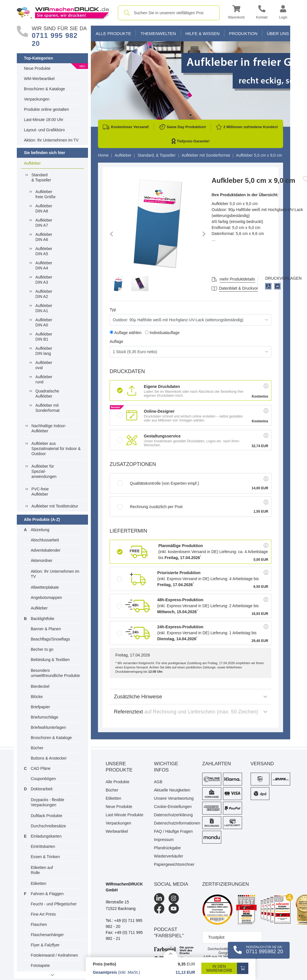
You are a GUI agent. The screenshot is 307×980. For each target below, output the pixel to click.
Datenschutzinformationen (174, 823)
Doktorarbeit (42, 789)
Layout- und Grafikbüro (44, 130)
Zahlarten (217, 764)
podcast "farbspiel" (169, 933)
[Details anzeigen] (171, 954)
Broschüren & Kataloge (44, 89)
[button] (236, 13)
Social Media (171, 884)
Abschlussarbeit (45, 540)
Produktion (243, 33)
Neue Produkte (37, 68)
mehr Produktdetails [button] (237, 279)
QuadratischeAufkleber (47, 394)
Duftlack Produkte (47, 816)
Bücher (37, 748)
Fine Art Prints (43, 914)
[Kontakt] (262, 13)
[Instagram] (174, 898)
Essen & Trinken (45, 857)
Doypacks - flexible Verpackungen (48, 802)
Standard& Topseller (41, 177)
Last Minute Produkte (124, 815)
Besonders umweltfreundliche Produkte (55, 673)
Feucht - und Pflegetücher (54, 904)
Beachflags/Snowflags (50, 639)
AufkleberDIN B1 (44, 337)
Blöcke (37, 697)
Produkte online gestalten (46, 109)
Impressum (164, 840)
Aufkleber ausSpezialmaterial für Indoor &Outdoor (56, 449)
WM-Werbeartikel (39, 79)
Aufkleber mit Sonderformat (47, 408)
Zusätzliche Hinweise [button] (191, 697)
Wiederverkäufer (169, 856)
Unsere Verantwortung (174, 798)
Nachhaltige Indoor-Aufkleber (49, 428)
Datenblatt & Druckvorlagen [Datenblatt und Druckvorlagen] (243, 288)
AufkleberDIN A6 (44, 237)
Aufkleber (32, 163)
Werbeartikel (117, 831)
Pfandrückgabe (167, 848)
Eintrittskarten (43, 846)
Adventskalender (46, 550)
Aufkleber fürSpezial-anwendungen (44, 471)
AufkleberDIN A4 (44, 265)
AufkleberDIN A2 (44, 294)
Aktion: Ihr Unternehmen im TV (51, 140)
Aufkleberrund (44, 379)
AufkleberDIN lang (44, 351)
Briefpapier (40, 707)
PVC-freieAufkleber (40, 492)
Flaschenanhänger (47, 935)
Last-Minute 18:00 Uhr (44, 120)
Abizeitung (40, 530)
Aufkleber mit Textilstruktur (55, 506)
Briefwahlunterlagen (48, 727)
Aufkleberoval (44, 365)
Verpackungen (37, 99)
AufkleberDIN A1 (44, 308)
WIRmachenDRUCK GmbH (124, 887)
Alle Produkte (113, 33)
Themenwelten (158, 33)
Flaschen (39, 924)
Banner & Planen (46, 629)
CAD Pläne (41, 768)
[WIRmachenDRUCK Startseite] (63, 13)
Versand (262, 764)
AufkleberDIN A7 (44, 223)
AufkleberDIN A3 (44, 280)
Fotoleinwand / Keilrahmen (54, 955)
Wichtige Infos (166, 767)
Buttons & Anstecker (49, 758)
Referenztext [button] (191, 712)
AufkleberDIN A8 (44, 208)
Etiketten (38, 883)
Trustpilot (216, 937)
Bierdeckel (40, 686)
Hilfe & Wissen (202, 33)
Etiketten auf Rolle (42, 870)
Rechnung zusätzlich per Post (150, 507)
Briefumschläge (45, 717)
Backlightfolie (43, 619)
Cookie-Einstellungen (173, 807)
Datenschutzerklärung (173, 815)
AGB (158, 782)
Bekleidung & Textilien (50, 660)
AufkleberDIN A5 (44, 251)
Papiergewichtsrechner (174, 864)
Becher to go (42, 649)
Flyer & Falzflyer (45, 945)
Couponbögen (43, 779)
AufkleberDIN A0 (44, 322)
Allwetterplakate (45, 587)
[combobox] (169, 13)
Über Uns (278, 33)
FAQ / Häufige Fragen (173, 831)
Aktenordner (42, 560)
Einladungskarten (46, 836)
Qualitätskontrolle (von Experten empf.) (158, 483)
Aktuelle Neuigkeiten (172, 790)
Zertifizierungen (226, 884)
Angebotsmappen (46, 598)
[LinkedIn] (159, 898)
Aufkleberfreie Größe (45, 194)
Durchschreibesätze (48, 826)
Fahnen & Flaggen (47, 894)
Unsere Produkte (119, 767)
